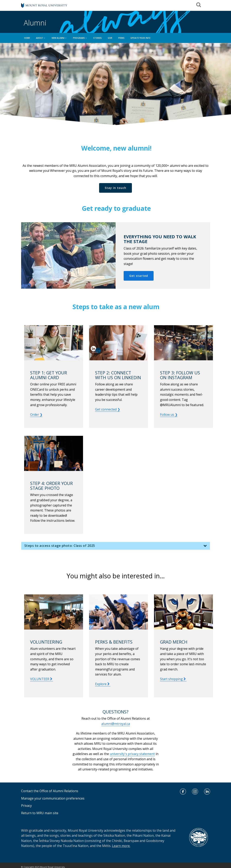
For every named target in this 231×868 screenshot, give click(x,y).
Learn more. (121, 846)
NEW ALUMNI (59, 38)
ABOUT (41, 38)
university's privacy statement (132, 754)
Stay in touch (115, 188)
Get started (139, 276)
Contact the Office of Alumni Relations (50, 791)
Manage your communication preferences (53, 798)
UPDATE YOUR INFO (140, 38)
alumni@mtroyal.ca (116, 724)
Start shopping (173, 679)
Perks (121, 38)
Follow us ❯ (169, 415)
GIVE (110, 38)
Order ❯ (36, 415)
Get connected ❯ (108, 409)
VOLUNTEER (42, 679)
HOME (27, 38)
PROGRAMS (80, 38)
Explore (103, 684)
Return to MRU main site (40, 813)
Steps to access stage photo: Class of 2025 (60, 547)
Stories (98, 38)
